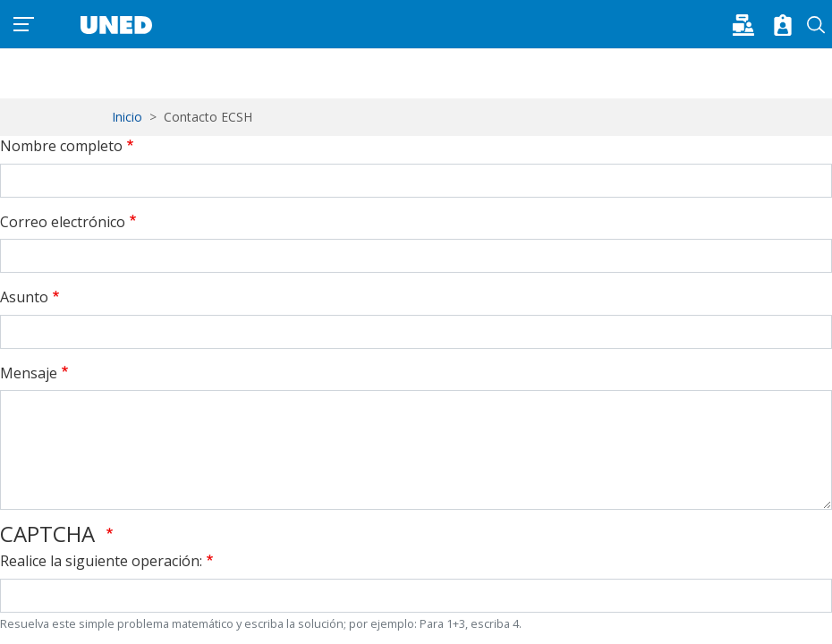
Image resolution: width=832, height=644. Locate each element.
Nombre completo (61, 146)
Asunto (24, 297)
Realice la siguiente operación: (101, 561)
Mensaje (29, 373)
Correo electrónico (63, 222)
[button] (749, 23)
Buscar (816, 25)
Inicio (127, 117)
